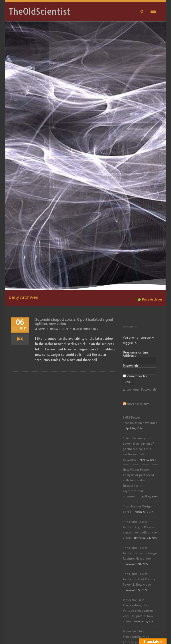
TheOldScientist (39, 12)
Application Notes (87, 329)
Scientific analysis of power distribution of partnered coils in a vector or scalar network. (138, 449)
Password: (130, 366)
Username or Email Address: (137, 354)
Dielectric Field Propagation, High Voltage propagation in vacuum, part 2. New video (140, 611)
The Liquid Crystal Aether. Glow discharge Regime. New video (140, 553)
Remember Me (137, 376)
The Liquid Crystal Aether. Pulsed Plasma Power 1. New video (139, 579)
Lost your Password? (141, 390)
